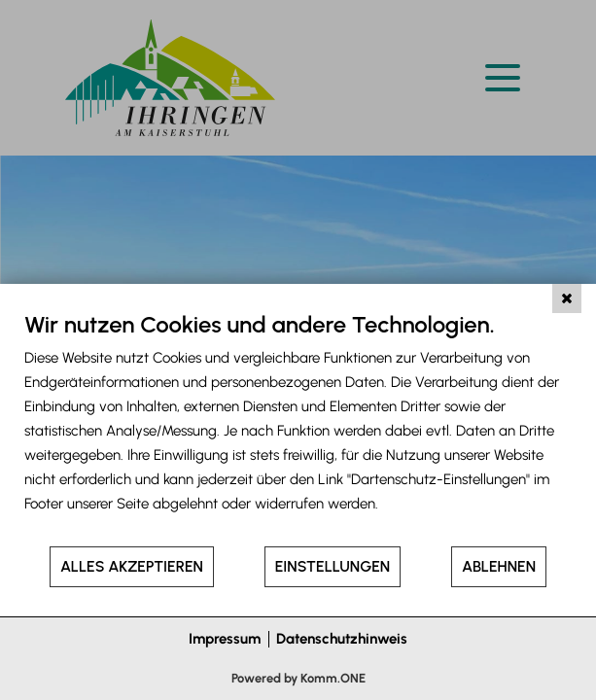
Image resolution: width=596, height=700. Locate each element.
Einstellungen (333, 566)
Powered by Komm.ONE (298, 678)
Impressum (225, 639)
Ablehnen (499, 566)
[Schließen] (567, 298)
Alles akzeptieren (132, 566)
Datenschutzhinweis (342, 639)
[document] (298, 427)
